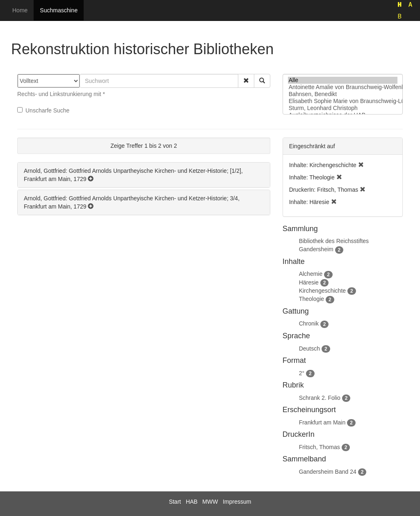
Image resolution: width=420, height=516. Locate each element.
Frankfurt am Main (322, 422)
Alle (343, 80)
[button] (246, 81)
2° (302, 373)
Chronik (309, 323)
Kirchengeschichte (322, 291)
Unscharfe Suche (43, 110)
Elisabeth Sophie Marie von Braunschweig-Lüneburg (343, 101)
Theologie (312, 299)
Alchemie (311, 274)
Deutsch (309, 349)
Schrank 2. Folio (320, 398)
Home (20, 10)
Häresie (309, 282)
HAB (192, 502)
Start (175, 502)
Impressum (237, 502)
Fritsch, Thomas (320, 447)
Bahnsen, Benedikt (343, 94)
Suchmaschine (59, 10)
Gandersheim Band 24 (328, 472)
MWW (210, 502)
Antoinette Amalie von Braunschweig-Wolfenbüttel (343, 87)
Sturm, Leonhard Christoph (343, 108)
